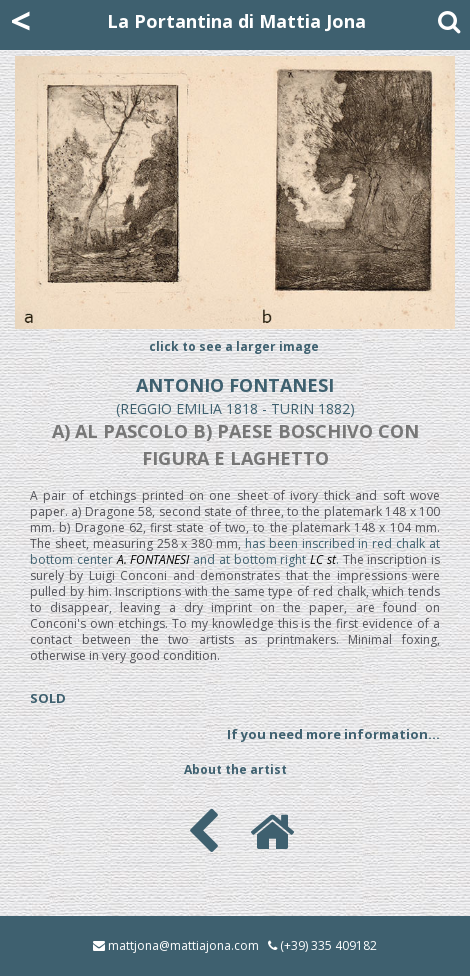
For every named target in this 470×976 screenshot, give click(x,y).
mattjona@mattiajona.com (183, 945)
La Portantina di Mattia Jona (236, 21)
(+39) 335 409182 (328, 945)
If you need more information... (333, 734)
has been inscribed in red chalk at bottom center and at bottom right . (235, 551)
